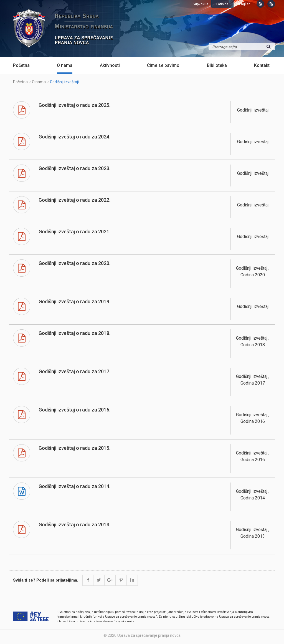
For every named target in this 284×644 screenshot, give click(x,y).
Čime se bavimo (163, 65)
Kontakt (262, 65)
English (245, 4)
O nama (65, 65)
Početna (21, 65)
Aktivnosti (110, 65)
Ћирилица (200, 4)
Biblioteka (217, 65)
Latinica (222, 4)
